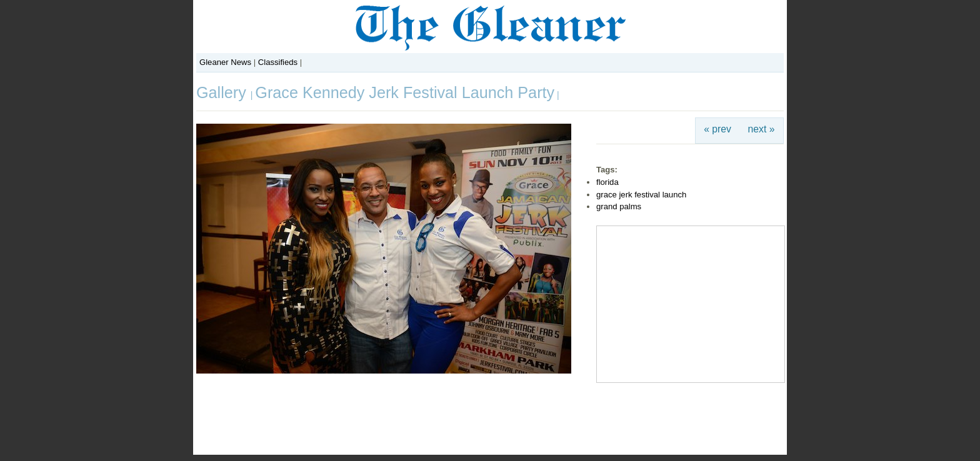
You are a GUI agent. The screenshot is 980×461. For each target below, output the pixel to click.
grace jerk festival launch (641, 195)
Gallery (223, 92)
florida (607, 182)
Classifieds (278, 62)
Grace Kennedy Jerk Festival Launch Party (405, 92)
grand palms (619, 206)
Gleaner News (225, 62)
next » (762, 129)
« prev (717, 129)
